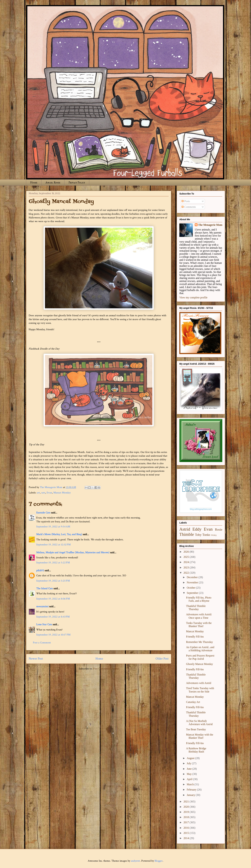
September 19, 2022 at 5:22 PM (53, 563)
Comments (189, 207)
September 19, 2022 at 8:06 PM (53, 599)
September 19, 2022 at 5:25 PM (53, 581)
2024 (187, 562)
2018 (187, 817)
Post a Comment (42, 643)
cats (43, 493)
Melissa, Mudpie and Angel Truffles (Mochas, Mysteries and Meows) (73, 553)
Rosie (219, 529)
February (192, 790)
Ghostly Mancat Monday (199, 664)
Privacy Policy (77, 182)
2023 (187, 567)
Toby (198, 535)
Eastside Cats (43, 513)
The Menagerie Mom (210, 225)
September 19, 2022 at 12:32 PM (53, 545)
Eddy (197, 529)
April (190, 779)
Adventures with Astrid (199, 683)
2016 (187, 828)
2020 (187, 807)
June (190, 769)
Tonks (206, 535)
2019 (187, 812)
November (193, 582)
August (191, 758)
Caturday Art (193, 702)
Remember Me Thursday (199, 642)
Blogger (159, 861)
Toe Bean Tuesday (196, 729)
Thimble (187, 534)
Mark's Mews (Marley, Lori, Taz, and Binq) (59, 534)
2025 (187, 557)
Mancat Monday (62, 493)
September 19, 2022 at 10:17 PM (53, 635)
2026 (187, 552)
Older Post (162, 659)
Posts (186, 201)
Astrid (185, 529)
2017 (187, 822)
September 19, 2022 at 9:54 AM (53, 527)
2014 (187, 838)
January (191, 795)
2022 (187, 573)
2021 (187, 802)
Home (34, 182)
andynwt (135, 861)
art (38, 493)
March (191, 784)
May (190, 774)
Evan (49, 493)
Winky (214, 535)
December (193, 577)
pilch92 (40, 571)
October (191, 588)
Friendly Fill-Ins (195, 637)
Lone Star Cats (44, 624)
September (193, 593)
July (189, 763)
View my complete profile (193, 297)
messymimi (42, 606)
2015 (187, 833)
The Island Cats (45, 589)
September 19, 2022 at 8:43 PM (53, 617)
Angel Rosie (53, 182)
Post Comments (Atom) (106, 669)
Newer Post (36, 659)
